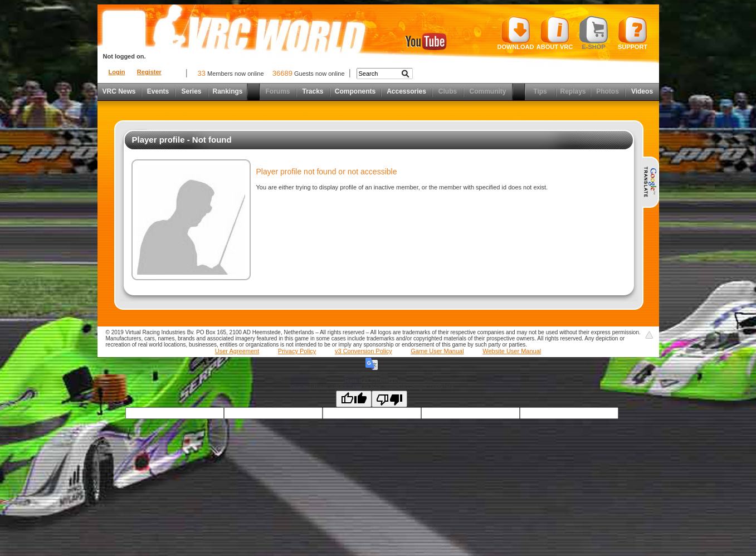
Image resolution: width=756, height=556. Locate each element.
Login (117, 72)
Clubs (448, 91)
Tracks (313, 91)
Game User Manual (437, 351)
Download (516, 33)
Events (158, 91)
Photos (608, 91)
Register (149, 72)
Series (191, 91)
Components (355, 91)
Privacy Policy (297, 351)
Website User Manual (512, 351)
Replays (573, 91)
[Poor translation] (389, 399)
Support (633, 33)
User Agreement (237, 351)
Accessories (406, 91)
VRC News (119, 91)
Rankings (227, 91)
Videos (642, 91)
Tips (540, 91)
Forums (277, 91)
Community (488, 91)
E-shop (594, 33)
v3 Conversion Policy (364, 351)
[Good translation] (354, 399)
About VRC (555, 33)
